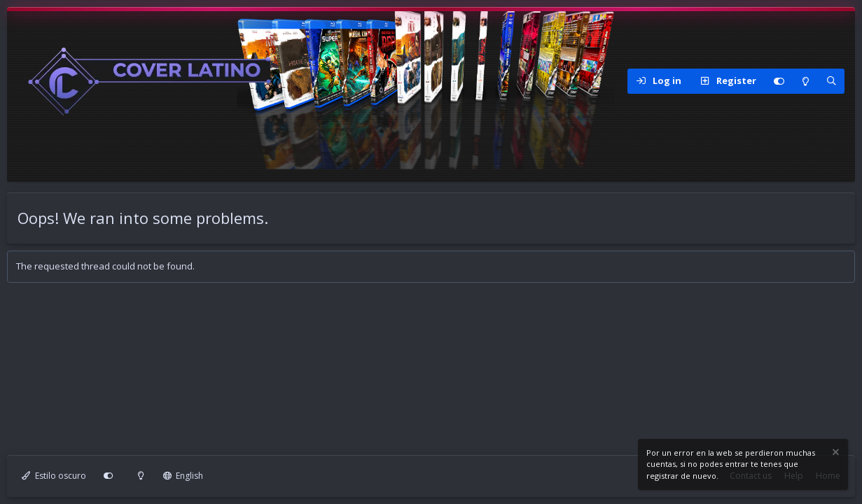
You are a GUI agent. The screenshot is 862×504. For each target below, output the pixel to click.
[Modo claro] (805, 81)
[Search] (831, 81)
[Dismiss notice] (835, 454)
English (183, 476)
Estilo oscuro (54, 476)
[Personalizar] (779, 81)
